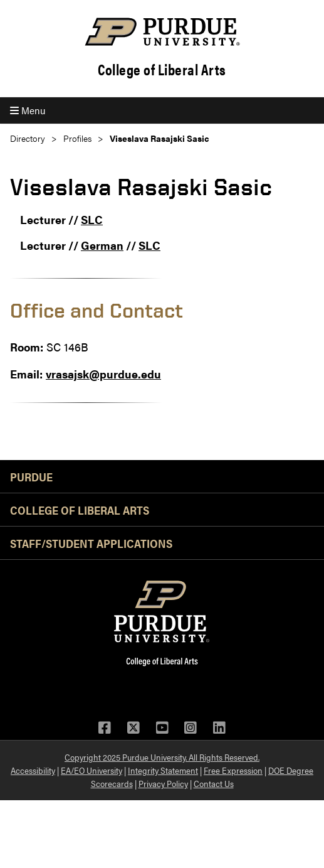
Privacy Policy (163, 783)
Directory (28, 138)
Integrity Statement (163, 770)
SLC (92, 219)
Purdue (31, 476)
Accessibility (33, 770)
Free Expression (233, 770)
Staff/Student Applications (91, 543)
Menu (28, 110)
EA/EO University (91, 770)
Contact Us (214, 783)
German (102, 245)
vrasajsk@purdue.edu (103, 374)
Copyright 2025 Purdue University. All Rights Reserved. (162, 757)
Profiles (77, 138)
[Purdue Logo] (162, 32)
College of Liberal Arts (162, 69)
